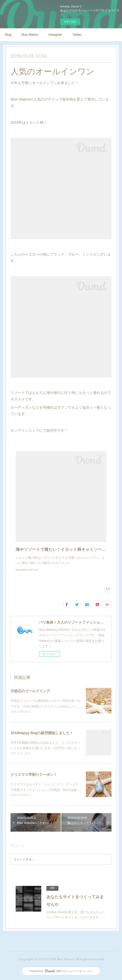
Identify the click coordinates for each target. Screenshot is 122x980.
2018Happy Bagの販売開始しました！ (42, 733)
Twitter (77, 35)
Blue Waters (30, 35)
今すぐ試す (70, 22)
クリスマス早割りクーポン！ (34, 775)
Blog (8, 35)
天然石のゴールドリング (30, 691)
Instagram (55, 35)
